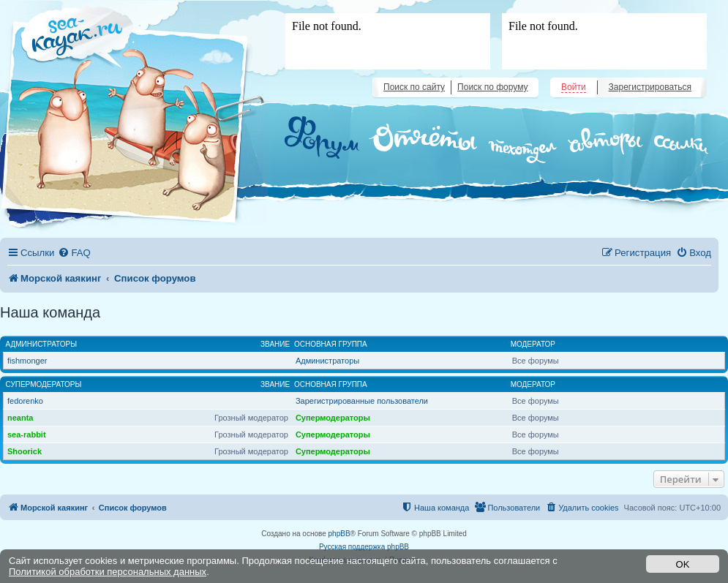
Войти (574, 87)
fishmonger (27, 361)
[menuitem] (74, 253)
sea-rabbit (27, 435)
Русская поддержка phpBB (364, 547)
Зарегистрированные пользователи (362, 401)
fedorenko (25, 401)
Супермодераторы (44, 384)
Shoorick (25, 451)
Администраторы (42, 344)
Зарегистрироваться (650, 87)
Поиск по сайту (414, 87)
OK (683, 564)
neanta (20, 418)
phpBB (339, 534)
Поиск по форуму (492, 87)
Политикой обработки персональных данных (108, 572)
